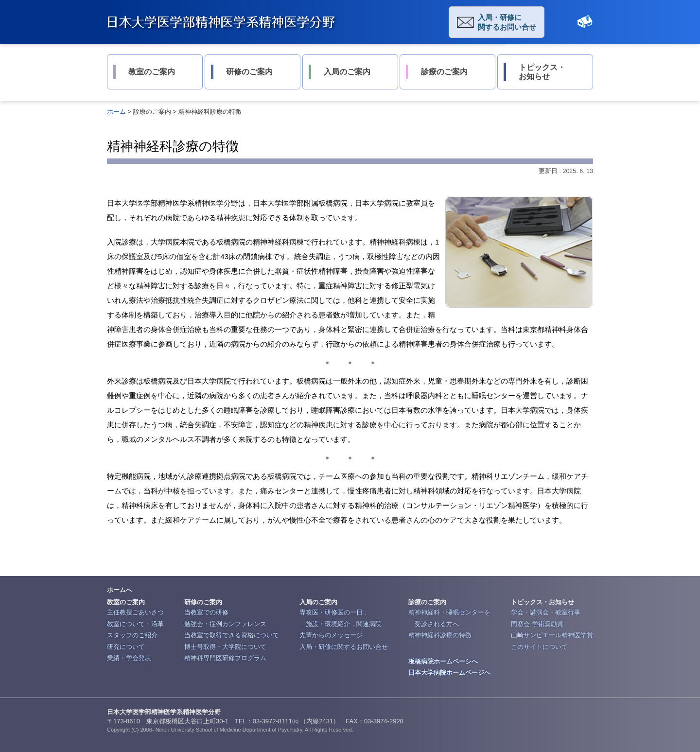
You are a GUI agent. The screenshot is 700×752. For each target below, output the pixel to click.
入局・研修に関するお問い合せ (507, 22)
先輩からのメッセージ (331, 635)
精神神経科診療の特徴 (440, 635)
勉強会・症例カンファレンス (225, 624)
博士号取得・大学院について (225, 647)
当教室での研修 (206, 612)
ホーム (116, 112)
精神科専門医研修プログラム (225, 658)
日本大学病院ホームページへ (449, 673)
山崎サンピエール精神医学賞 (552, 635)
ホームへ (120, 590)
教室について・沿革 (135, 624)
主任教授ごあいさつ (135, 612)
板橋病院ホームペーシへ (443, 661)
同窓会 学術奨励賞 (537, 624)
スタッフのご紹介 (132, 635)
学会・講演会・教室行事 (546, 612)
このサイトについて (539, 647)
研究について (126, 647)
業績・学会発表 (129, 658)
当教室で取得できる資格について (232, 635)
